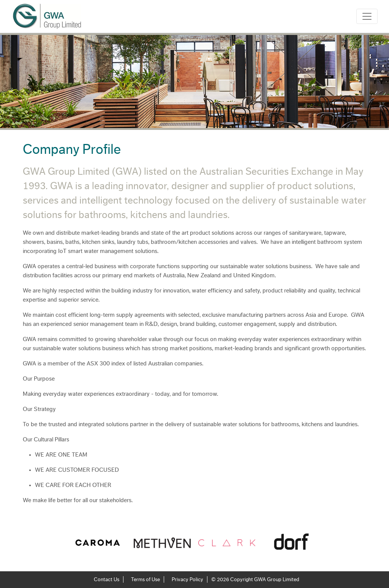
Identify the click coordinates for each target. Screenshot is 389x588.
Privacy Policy (187, 580)
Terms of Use (145, 580)
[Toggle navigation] (367, 16)
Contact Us (107, 580)
